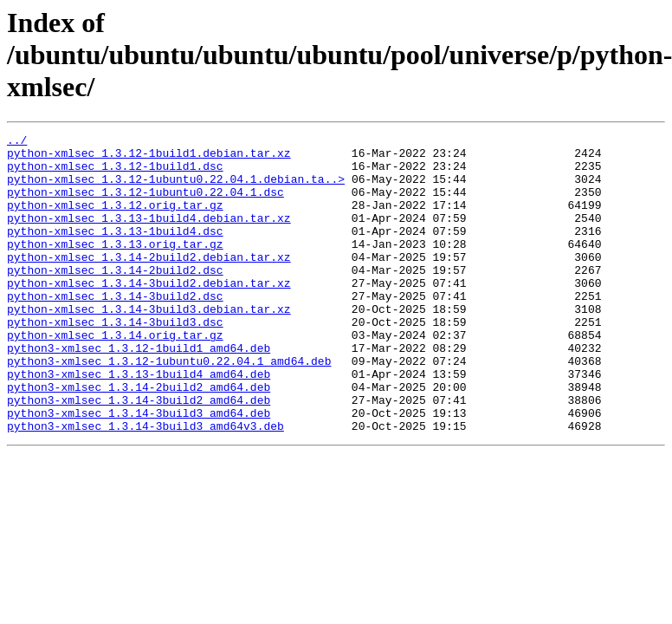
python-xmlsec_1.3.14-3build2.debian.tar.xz (149, 314)
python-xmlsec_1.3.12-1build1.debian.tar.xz (149, 158)
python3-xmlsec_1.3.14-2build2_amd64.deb (139, 439)
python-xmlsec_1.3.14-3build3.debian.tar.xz (149, 345)
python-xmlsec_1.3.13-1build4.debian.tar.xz (149, 236)
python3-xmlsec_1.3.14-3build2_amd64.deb (139, 454)
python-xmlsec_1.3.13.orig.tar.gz (115, 267)
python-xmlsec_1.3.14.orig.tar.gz (115, 376)
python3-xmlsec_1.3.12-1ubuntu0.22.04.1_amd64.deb (169, 407)
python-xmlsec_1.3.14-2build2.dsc (115, 298)
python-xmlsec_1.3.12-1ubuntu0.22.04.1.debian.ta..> (176, 189)
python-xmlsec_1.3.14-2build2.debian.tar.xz (149, 283)
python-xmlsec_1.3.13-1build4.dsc (115, 251)
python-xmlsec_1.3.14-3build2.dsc (115, 329)
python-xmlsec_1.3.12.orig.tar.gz (115, 220)
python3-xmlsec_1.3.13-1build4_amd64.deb (139, 423)
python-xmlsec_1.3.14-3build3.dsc (115, 361)
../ (17, 142)
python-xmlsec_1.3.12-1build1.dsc (115, 173)
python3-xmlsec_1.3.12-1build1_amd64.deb (139, 392)
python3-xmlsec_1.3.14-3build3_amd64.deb (139, 470)
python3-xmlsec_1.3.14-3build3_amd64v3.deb (145, 485)
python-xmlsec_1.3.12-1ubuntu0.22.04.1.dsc (145, 205)
